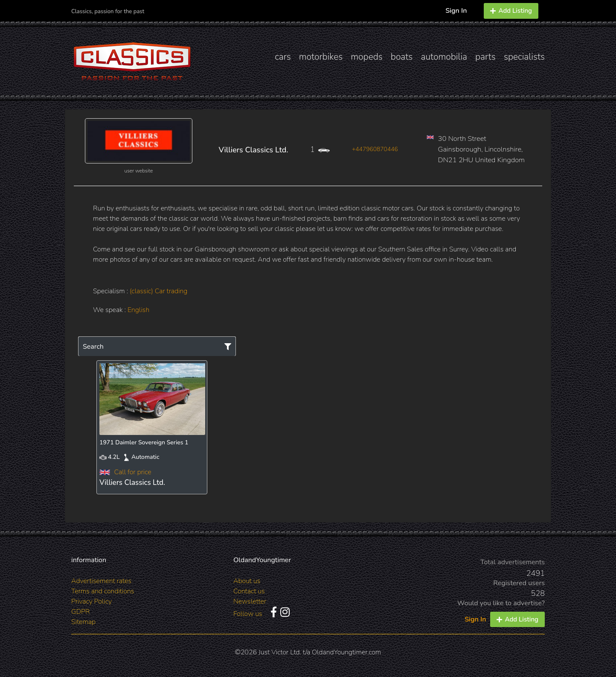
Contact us (249, 591)
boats (402, 57)
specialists (524, 57)
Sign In (456, 11)
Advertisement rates (101, 581)
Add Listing (511, 11)
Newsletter (250, 601)
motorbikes (321, 57)
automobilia (444, 57)
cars (283, 57)
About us (247, 581)
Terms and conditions (103, 591)
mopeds (367, 57)
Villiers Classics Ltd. (254, 150)
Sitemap (83, 622)
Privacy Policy (92, 601)
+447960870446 (375, 149)
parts (485, 57)
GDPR (80, 612)
